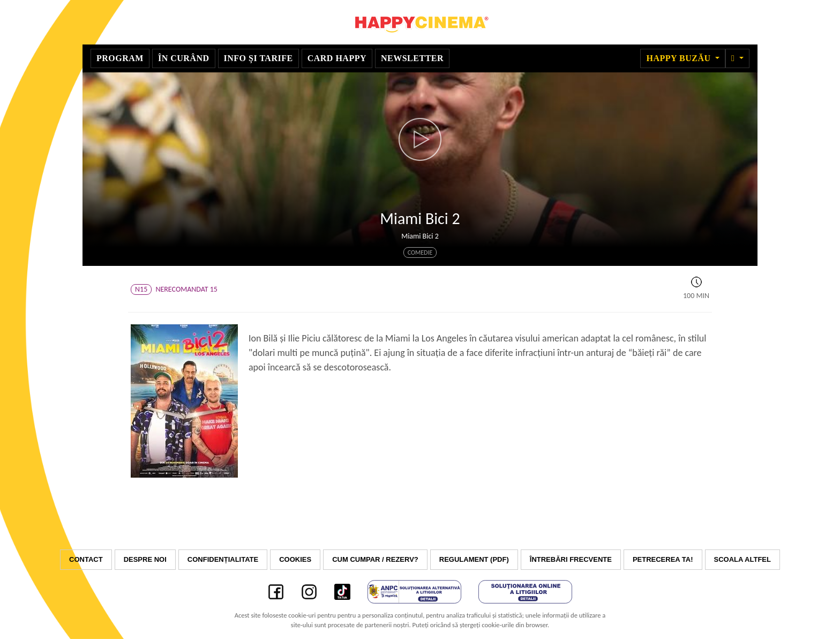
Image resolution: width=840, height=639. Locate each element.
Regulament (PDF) (474, 559)
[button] (737, 58)
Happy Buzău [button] (680, 58)
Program (120, 58)
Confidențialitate (223, 559)
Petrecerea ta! (663, 559)
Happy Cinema (420, 22)
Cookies (295, 559)
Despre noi (145, 559)
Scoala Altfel (742, 559)
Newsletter (412, 58)
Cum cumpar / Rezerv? (375, 559)
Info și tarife (258, 58)
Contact (86, 559)
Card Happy (337, 58)
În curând (184, 58)
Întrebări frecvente (571, 559)
